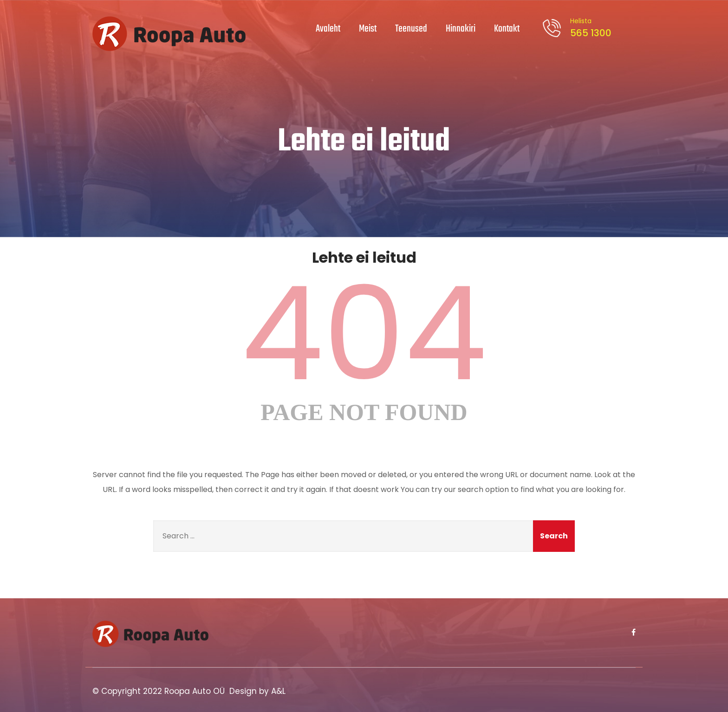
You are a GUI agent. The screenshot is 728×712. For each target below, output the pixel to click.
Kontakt (507, 29)
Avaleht (328, 29)
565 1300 (589, 28)
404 (364, 334)
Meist (368, 29)
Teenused (411, 29)
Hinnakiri (461, 29)
